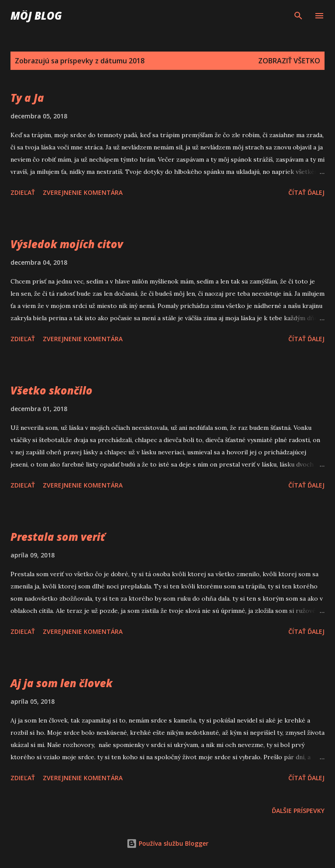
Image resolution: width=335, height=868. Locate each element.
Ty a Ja (27, 98)
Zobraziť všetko (289, 61)
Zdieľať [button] (23, 192)
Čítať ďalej (306, 192)
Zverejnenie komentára (83, 192)
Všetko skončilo (51, 390)
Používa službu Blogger (167, 843)
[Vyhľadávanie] (298, 16)
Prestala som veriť (58, 537)
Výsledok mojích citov (67, 244)
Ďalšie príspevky (298, 811)
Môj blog (36, 16)
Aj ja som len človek (62, 683)
